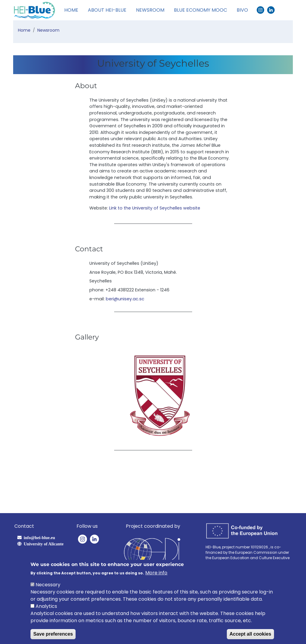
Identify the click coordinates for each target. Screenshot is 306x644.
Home (71, 10)
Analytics (46, 606)
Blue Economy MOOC (201, 10)
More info (156, 573)
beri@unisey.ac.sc (125, 299)
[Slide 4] (176, 435)
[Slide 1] (144, 435)
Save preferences (53, 634)
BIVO (242, 10)
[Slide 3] (166, 435)
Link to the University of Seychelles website (155, 208)
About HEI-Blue (107, 10)
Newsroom (150, 10)
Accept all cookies (250, 634)
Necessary (48, 585)
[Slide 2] (155, 435)
